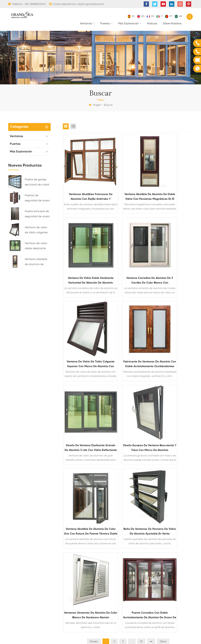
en (141, 16)
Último (163, 417)
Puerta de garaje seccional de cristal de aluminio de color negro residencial (38, 183)
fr (150, 16)
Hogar (95, 105)
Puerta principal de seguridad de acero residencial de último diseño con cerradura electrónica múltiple (37, 214)
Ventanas (86, 24)
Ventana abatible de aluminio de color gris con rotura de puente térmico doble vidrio (171, 319)
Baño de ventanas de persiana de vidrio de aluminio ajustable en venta (84, 388)
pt (169, 16)
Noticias (152, 24)
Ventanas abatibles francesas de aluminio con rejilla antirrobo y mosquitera (84, 182)
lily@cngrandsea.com (91, 4)
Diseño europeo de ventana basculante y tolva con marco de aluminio (128, 319)
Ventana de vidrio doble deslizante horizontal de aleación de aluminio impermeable (36, 246)
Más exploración (128, 24)
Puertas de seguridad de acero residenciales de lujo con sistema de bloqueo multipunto (37, 199)
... (132, 417)
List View (73, 126)
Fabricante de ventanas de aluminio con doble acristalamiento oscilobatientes (171, 250)
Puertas (105, 24)
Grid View (66, 126)
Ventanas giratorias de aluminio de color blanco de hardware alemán (128, 388)
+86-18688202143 (35, 4)
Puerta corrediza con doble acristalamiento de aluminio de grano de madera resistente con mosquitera (171, 388)
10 (141, 417)
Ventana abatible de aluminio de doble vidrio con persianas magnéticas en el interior (36, 262)
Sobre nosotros (172, 24)
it (160, 16)
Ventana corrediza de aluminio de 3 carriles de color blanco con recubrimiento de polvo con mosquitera (84, 250)
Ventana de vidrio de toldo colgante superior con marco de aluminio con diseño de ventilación (37, 231)
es (131, 16)
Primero (94, 417)
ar (178, 16)
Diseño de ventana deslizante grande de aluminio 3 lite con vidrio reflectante (84, 319)
